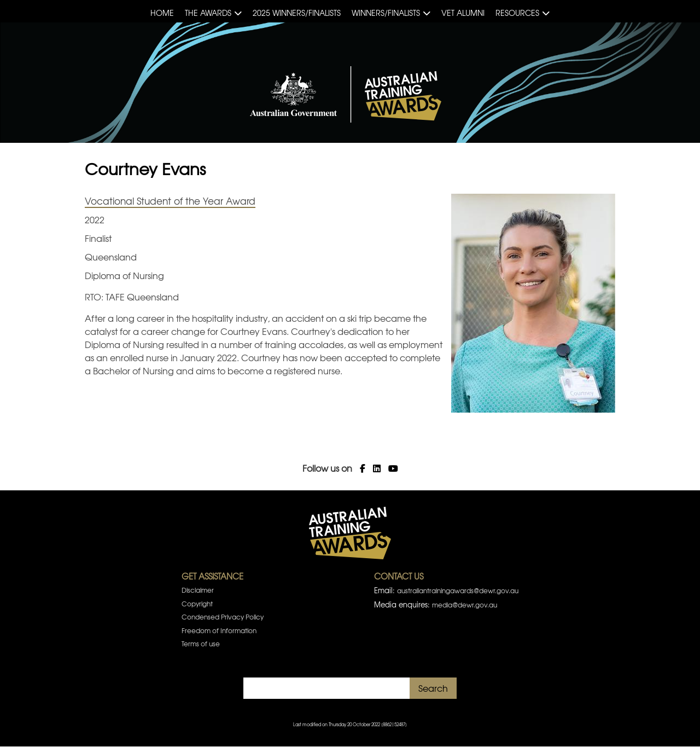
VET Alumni (463, 13)
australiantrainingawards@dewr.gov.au (458, 590)
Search (433, 688)
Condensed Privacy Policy (223, 617)
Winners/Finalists (386, 13)
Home (162, 13)
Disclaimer (198, 590)
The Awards (208, 13)
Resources (517, 13)
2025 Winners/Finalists (297, 13)
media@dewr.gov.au (465, 605)
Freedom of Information (219, 630)
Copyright (197, 604)
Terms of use (201, 644)
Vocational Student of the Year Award (170, 201)
